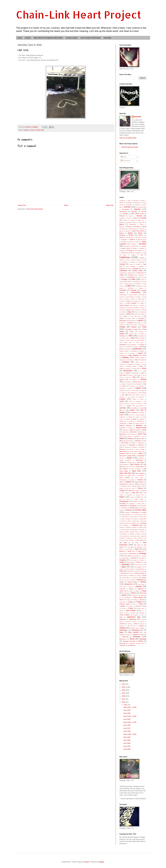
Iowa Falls (123, 375)
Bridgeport (124, 240)
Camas (144, 260)
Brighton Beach (142, 240)
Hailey (136, 347)
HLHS (144, 355)
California (26, 130)
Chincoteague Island (125, 282)
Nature (130, 458)
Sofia (137, 571)
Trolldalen (122, 606)
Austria (125, 220)
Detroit (123, 312)
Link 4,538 (127, 731)
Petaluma (132, 504)
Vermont (122, 624)
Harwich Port (123, 353)
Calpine (122, 260)
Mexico (131, 439)
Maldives (142, 419)
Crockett (122, 301)
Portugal (127, 512)
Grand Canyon (130, 340)
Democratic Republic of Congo (136, 308)
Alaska (142, 201)
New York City (125, 473)
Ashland (122, 216)
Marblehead (123, 423)
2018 (124, 702)
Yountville (130, 645)
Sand (137, 549)
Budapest (144, 246)
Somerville (143, 571)
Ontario (140, 488)
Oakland (128, 482)
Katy (145, 384)
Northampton (123, 480)
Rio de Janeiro (125, 530)
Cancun (131, 264)
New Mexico (140, 467)
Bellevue (122, 227)
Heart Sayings (133, 355)
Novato (140, 480)
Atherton (139, 216)
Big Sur (122, 231)
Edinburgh (123, 320)
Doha (137, 312)
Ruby (138, 534)
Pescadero (123, 504)
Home (20, 38)
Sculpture (123, 560)
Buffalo (135, 248)
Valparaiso (123, 619)
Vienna (142, 624)
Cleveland (137, 284)
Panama (129, 495)
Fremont (141, 332)
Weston (128, 635)
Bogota (122, 233)
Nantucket (123, 456)
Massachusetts (141, 428)
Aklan (129, 201)
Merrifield (136, 436)
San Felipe (135, 543)
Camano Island (136, 260)
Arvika (142, 214)
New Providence (136, 469)
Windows (137, 637)
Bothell (141, 235)
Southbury (132, 575)
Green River (140, 342)
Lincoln (133, 404)
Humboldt (130, 364)
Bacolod (132, 220)
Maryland (139, 425)
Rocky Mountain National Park (128, 532)
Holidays (125, 357)
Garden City (133, 334)
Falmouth (128, 325)
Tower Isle (122, 602)
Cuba (128, 301)
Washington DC (137, 630)
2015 (124, 693)
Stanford (140, 580)
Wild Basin (143, 635)
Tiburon (122, 600)
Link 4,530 (127, 713)
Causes (135, 269)
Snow (121, 571)
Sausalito (137, 556)
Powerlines (135, 512)
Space (139, 575)
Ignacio (128, 369)
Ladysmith (144, 391)
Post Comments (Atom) (35, 209)
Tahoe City (123, 591)
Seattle (122, 562)
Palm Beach (125, 493)
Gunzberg (129, 347)
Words (141, 641)
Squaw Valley (125, 578)
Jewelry (143, 379)
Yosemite (122, 645)
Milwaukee (141, 443)
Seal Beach (134, 560)
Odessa (131, 484)
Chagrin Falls (131, 273)
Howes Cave (139, 362)
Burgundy (122, 251)
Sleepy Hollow (130, 569)
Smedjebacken (140, 569)
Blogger (102, 862)
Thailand (134, 595)
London (129, 406)
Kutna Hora (135, 391)
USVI (142, 615)
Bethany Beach (133, 229)
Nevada (122, 462)
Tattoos (133, 593)
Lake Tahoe (125, 395)
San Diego (123, 543)
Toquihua (135, 600)
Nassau (122, 458)
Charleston (141, 275)
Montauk (134, 447)
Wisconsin (123, 639)
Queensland (143, 519)
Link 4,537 (127, 728)
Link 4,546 (127, 743)
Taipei (131, 591)
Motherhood (123, 451)
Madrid (128, 419)
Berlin (145, 227)
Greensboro (133, 345)
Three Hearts (138, 597)
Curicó (142, 301)
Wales (143, 628)
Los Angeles (130, 410)
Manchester (141, 421)
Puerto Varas (134, 517)
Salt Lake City (135, 536)
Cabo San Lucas (127, 253)
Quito (129, 521)
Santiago (143, 553)
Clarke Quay (128, 284)
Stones (143, 582)
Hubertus (122, 364)
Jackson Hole (124, 379)
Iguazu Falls (136, 369)
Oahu (121, 482)
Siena (145, 565)
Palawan (144, 491)
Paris (138, 497)
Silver (132, 567)
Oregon (122, 490)
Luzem (138, 417)
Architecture (123, 211)
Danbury (135, 305)
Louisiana (133, 412)
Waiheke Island (134, 628)
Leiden (134, 399)
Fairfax (139, 323)
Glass (133, 338)
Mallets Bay (123, 421)
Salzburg (129, 538)
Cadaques (138, 253)
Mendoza (133, 434)
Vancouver (133, 619)
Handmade (137, 349)
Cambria (133, 262)
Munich (134, 454)
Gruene (142, 345)
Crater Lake (141, 299)
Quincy (123, 521)
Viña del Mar (131, 626)
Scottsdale (142, 558)
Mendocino (123, 434)
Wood (132, 639)
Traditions (131, 602)
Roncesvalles (123, 534)
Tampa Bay (126, 593)
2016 (124, 696)
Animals (127, 207)
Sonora (131, 573)
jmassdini (138, 117)
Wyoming (122, 643)
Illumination (128, 371)
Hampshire (127, 349)
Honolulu (130, 360)
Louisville (142, 413)
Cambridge (141, 262)
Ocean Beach (139, 482)
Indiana (128, 373)
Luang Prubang (140, 415)
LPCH (131, 415)
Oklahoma (144, 484)
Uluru (127, 613)
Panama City (140, 495)
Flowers (134, 327)
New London (130, 467)
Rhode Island (143, 527)
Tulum (144, 606)
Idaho (141, 366)
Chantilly (131, 275)
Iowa (143, 373)
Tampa (144, 591)
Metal (122, 438)
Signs (124, 567)
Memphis (142, 432)
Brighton (132, 239)
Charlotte (122, 277)
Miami (121, 441)
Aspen (131, 216)
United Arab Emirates (138, 613)
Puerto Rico (125, 517)
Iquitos (130, 375)
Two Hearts (131, 610)
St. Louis (124, 580)
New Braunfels (124, 464)
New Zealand (140, 473)
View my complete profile (128, 138)
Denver (129, 310)
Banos (135, 222)
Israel (128, 377)
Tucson (137, 606)
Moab (121, 447)
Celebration (123, 271)
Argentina (134, 211)
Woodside (143, 639)
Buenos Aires (126, 248)
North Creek (139, 478)
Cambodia (124, 262)
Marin (130, 423)
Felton (135, 325)
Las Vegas (131, 397)
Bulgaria (142, 248)
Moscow (131, 449)
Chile (133, 279)
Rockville (142, 530)
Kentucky (141, 386)
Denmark (122, 310)
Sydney (131, 589)
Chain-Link (140, 273)
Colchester (139, 286)
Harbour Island (124, 351)
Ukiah (121, 613)
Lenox (142, 399)
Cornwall (142, 295)
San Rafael (129, 549)
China (143, 279)
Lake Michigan (142, 393)
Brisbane (131, 242)
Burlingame (131, 250)
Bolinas (130, 233)
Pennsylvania (124, 501)
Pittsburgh (124, 508)
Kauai (124, 386)
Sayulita (144, 556)
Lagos (123, 393)
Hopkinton (143, 360)
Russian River (125, 536)
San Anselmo (138, 538)
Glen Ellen (141, 338)
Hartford (142, 351)
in (139, 371)
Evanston (122, 323)
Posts (124, 157)
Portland (128, 510)
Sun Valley (141, 584)
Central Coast (137, 271)
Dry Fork (137, 314)
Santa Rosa (133, 554)
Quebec (129, 519)
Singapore (139, 567)
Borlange (122, 235)
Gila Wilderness (142, 336)
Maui (132, 430)
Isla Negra (137, 375)
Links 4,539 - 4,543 (130, 734)
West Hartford (133, 632)
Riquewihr (134, 530)
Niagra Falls (131, 475)
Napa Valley (132, 456)
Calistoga (141, 258)
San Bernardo (130, 540)
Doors (128, 314)
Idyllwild (122, 369)
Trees (141, 604)
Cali (142, 255)
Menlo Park (142, 434)
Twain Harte (141, 608)
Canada (122, 264)
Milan (145, 441)
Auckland (122, 218)
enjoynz (87, 862)
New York (136, 471)
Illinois (144, 368)
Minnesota (132, 445)
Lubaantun (122, 417)
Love (121, 415)
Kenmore (132, 386)
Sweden (139, 586)
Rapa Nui (136, 521)
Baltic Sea (141, 220)
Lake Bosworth (131, 393)
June (125, 705)
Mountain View (124, 454)
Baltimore (122, 222)
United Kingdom (125, 615)
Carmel (122, 269)
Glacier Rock (125, 338)
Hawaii (140, 353)
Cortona (138, 297)
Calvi (127, 260)
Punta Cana (143, 517)
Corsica (122, 297)
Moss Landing (140, 449)
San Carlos (140, 540)
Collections (131, 288)
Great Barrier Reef (126, 342)
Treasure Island (125, 604)
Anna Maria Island (141, 207)
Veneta (128, 622)
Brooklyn (143, 244)
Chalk (121, 275)
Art (133, 214)
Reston (135, 527)
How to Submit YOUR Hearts (91, 38)
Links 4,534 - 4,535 (130, 722)
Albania (122, 203)
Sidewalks (125, 564)
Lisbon (139, 404)
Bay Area (142, 222)
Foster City (137, 329)
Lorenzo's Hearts (72, 38)
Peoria (135, 501)
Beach (122, 224)
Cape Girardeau (131, 266)
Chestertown (131, 277)
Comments (126, 161)
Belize (142, 224)
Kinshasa (122, 391)
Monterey (122, 449)
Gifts (130, 336)
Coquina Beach (133, 295)
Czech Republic (132, 303)
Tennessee (143, 593)
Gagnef (122, 334)
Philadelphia (123, 506)
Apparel (137, 209)
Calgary (133, 255)
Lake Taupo (136, 395)
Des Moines (137, 310)
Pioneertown (143, 506)
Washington (124, 630)
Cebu (143, 269)
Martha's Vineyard (125, 425)
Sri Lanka (134, 578)
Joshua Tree (136, 382)
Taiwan (137, 591)
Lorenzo (28, 38)
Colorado (133, 290)
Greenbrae (123, 345)
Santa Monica (123, 554)
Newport (122, 475)
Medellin (138, 430)
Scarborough (125, 558)
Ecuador (141, 318)
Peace (128, 499)
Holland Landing (139, 358)
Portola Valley (40, 130)
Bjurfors (128, 231)
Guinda (121, 347)
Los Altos (134, 408)
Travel (139, 602)
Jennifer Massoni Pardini (130, 147)
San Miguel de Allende (134, 547)
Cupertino (135, 301)
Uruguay (135, 615)
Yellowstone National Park (136, 643)
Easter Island (131, 318)
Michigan (138, 441)
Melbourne (125, 432)
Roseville (132, 534)
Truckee (130, 606)
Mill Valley (125, 443)
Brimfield (124, 242)
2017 (124, 699)
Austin (135, 218)
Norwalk (132, 480)
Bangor (129, 222)
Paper (122, 497)
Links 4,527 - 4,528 (130, 707)
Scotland (133, 558)
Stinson (122, 582)
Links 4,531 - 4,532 (130, 716)
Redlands (126, 525)
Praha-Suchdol (126, 515)
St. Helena (143, 578)
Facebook (130, 323)
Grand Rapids (140, 340)
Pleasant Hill (133, 508)
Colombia (123, 290)
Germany (122, 336)
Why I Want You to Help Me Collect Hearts (48, 38)
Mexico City (140, 439)
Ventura (142, 622)
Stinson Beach (132, 582)
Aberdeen (122, 201)
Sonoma (124, 573)
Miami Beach (129, 441)
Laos (143, 395)
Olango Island (136, 486)
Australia (143, 218)
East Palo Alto (135, 316)
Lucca (130, 417)
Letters (122, 401)
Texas (124, 595)
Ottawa (130, 490)
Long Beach (140, 406)
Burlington (139, 251)
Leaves (122, 399)
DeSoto (144, 310)
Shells (138, 562)
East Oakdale (124, 316)
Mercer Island (127, 436)
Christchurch (137, 282)
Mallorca (132, 421)
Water (122, 632)
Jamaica (134, 380)
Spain (145, 575)
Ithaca (142, 377)
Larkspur (122, 397)
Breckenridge (129, 237)
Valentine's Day (134, 617)
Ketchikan (122, 388)
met (143, 436)
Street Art (128, 584)
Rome (142, 532)
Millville (133, 443)
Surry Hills (122, 587)
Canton (138, 264)
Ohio (137, 484)
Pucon (144, 515)
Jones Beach (127, 382)
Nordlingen (141, 475)
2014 (124, 690)
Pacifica (137, 491)
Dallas (142, 303)
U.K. (143, 611)
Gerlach (142, 334)
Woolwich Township (129, 641)
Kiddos (138, 388)
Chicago (124, 279)
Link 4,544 (127, 737)
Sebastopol (131, 562)
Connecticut (136, 292)
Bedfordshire (133, 224)
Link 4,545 (127, 740)
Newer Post (22, 205)
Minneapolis (123, 445)
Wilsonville (125, 637)
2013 (124, 687)
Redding (144, 523)
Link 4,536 (127, 725)
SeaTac (142, 560)
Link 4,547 (127, 746)
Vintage (141, 626)
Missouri (141, 445)
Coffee (128, 286)
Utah (121, 617)
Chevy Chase (142, 277)
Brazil (121, 237)
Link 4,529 (127, 710)
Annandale (126, 209)
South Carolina (140, 573)
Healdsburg (123, 355)
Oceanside (123, 484)
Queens (135, 519)
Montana (127, 447)
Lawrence (141, 397)
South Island (123, 575)
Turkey (124, 608)
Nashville (141, 456)
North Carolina (125, 478)
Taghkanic (141, 589)
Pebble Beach (139, 499)
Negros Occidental (125, 460)
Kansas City (131, 384)
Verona (129, 624)
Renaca (122, 527)
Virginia (123, 628)
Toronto (142, 600)
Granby (121, 340)
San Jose (137, 545)
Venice (135, 622)
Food (144, 327)
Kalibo (145, 382)
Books (140, 233)
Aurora (129, 218)
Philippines (133, 506)
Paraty (132, 497)
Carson (128, 269)
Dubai (143, 314)
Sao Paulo (128, 556)
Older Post (110, 205)
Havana (132, 353)
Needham (141, 458)
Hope (137, 360)
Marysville (122, 428)
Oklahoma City (125, 486)
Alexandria (129, 203)
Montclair (142, 447)
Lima (127, 404)
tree (134, 604)
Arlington (125, 214)
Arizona (144, 211)
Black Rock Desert (138, 231)
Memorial (133, 432)
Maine (134, 419)
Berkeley (137, 227)
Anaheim (137, 205)
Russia (144, 534)
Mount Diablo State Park (137, 452)
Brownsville (126, 246)
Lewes (130, 401)
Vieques (122, 626)
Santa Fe (141, 551)
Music (141, 454)
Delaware (122, 308)
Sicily (145, 562)
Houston (126, 362)
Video (136, 624)
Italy (134, 377)
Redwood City (137, 525)
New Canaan (135, 464)
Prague (144, 512)
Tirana (128, 600)
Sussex (130, 587)
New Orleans (124, 469)
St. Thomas (132, 580)
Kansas (123, 384)
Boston (131, 235)
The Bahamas (142, 595)
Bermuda (124, 229)
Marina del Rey (140, 423)
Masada (130, 428)
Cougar (133, 299)
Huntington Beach (131, 366)
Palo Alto (135, 493)
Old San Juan (130, 488)
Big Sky (142, 229)
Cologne (141, 288)
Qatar (123, 519)
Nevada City (131, 462)
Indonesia (136, 373)
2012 (124, 684)
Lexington (138, 401)
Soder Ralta (130, 571)
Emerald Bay (132, 321)
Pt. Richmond (136, 515)
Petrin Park (141, 504)
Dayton (142, 305)
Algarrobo (137, 203)
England (140, 320)
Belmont (129, 227)
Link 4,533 (127, 719)
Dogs (129, 312)
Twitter (121, 611)
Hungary (138, 364)
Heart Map (107, 38)
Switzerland (123, 589)
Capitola (141, 266)
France (132, 331)
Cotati (126, 299)
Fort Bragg (128, 329)
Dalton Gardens (124, 305)
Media (144, 430)
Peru (142, 501)
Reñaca (128, 527)
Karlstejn (139, 384)
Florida (122, 327)
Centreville (122, 273)
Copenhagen (123, 295)
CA (145, 251)
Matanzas (125, 430)
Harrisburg (134, 351)
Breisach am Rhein (141, 237)
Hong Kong (123, 360)
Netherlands (139, 460)
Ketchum (130, 388)
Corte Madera (130, 297)
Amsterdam (129, 205)
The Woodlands (126, 597)
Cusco (121, 303)
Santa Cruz (131, 551)
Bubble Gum (135, 246)
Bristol (138, 242)
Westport (135, 635)
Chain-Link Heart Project (79, 15)
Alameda (135, 201)
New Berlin (140, 462)
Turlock (131, 608)
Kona (128, 391)
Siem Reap (138, 565)
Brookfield (133, 244)
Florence (142, 325)
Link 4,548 (127, 749)
